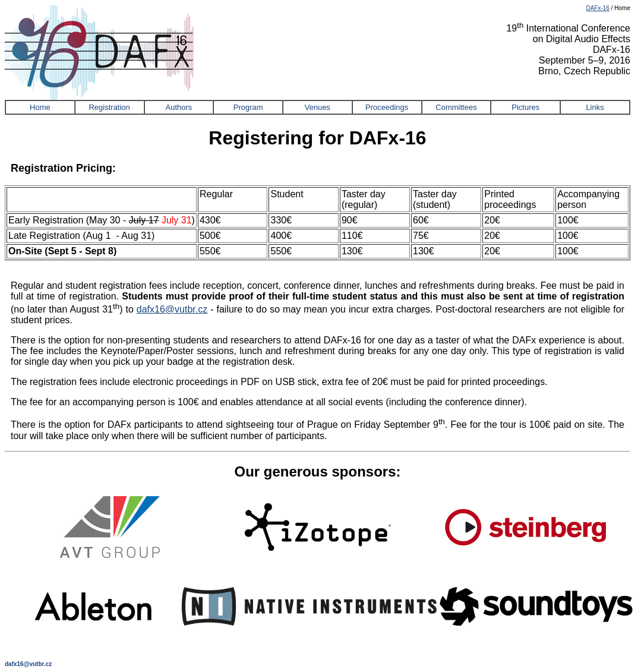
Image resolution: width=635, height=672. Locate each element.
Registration (109, 107)
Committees (456, 107)
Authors (179, 107)
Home (40, 107)
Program (248, 107)
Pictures (525, 107)
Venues (317, 107)
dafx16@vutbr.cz (172, 309)
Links (595, 107)
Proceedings (387, 107)
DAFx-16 (598, 8)
